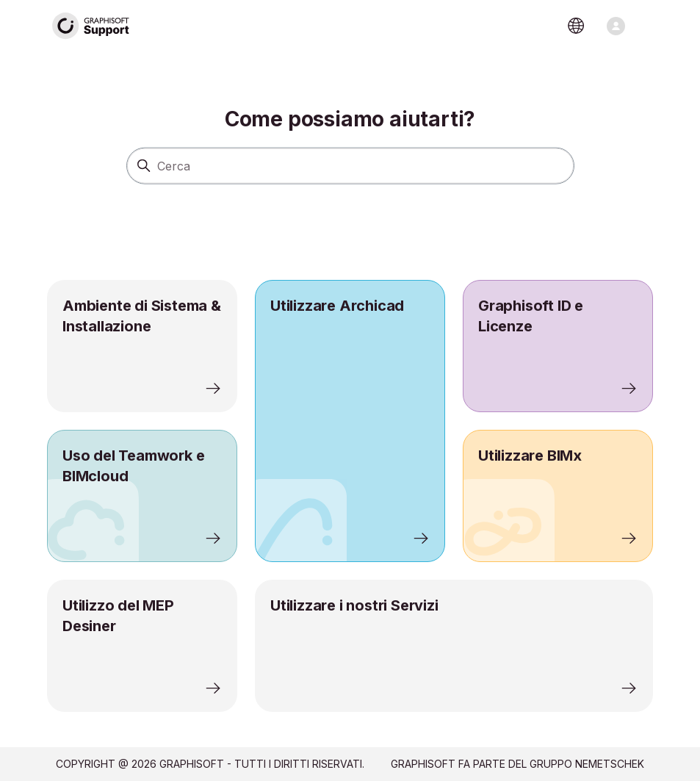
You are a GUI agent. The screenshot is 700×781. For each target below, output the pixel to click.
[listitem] (350, 421)
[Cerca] (350, 165)
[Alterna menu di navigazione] (616, 26)
